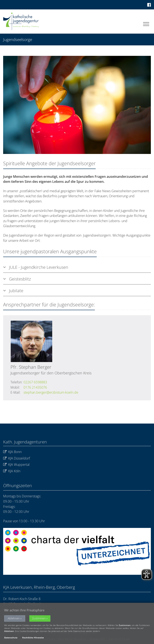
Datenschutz (11, 638)
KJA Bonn (12, 452)
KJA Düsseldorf (17, 458)
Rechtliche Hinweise (33, 638)
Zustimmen (39, 618)
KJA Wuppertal (16, 465)
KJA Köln (12, 471)
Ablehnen (14, 618)
